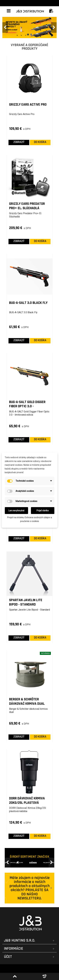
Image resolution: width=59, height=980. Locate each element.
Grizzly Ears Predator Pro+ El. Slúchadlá (27, 206)
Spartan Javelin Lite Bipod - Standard (26, 602)
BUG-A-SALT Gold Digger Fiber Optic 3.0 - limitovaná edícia (27, 404)
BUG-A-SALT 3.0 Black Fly (28, 303)
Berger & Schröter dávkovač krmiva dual (27, 702)
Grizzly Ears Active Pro (28, 105)
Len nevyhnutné (16, 511)
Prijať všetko (43, 511)
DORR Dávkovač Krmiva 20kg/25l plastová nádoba (27, 801)
